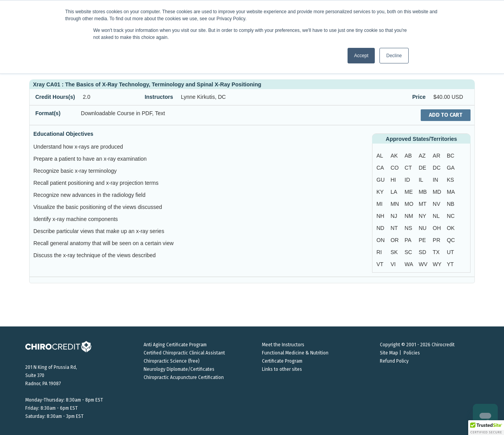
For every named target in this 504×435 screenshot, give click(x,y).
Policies (412, 353)
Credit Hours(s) (55, 97)
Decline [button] (394, 56)
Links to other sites (282, 369)
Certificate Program (282, 361)
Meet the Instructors (283, 345)
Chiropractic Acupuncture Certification (184, 377)
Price (419, 97)
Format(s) (48, 113)
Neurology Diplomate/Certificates (179, 369)
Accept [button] (361, 56)
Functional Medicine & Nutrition (295, 353)
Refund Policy (394, 361)
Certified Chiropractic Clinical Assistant (184, 353)
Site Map (389, 353)
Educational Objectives (63, 134)
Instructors (159, 97)
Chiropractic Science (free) (172, 361)
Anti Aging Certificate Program (175, 345)
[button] (486, 428)
